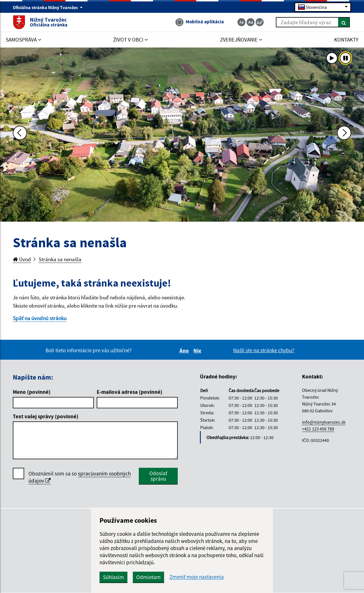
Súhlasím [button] (113, 577)
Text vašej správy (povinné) (46, 416)
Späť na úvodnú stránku (40, 318)
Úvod (22, 259)
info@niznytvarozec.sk (324, 422)
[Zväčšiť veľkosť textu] (260, 22)
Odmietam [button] (148, 577)
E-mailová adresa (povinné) (130, 392)
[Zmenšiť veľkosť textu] (241, 22)
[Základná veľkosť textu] (251, 22)
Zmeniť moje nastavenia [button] (197, 577)
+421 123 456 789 (318, 429)
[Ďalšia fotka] (344, 133)
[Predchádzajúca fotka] (20, 133)
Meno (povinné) (32, 392)
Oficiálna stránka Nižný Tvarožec (48, 7)
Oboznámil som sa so (80, 477)
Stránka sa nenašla (60, 259)
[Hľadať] (344, 22)
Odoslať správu (158, 476)
